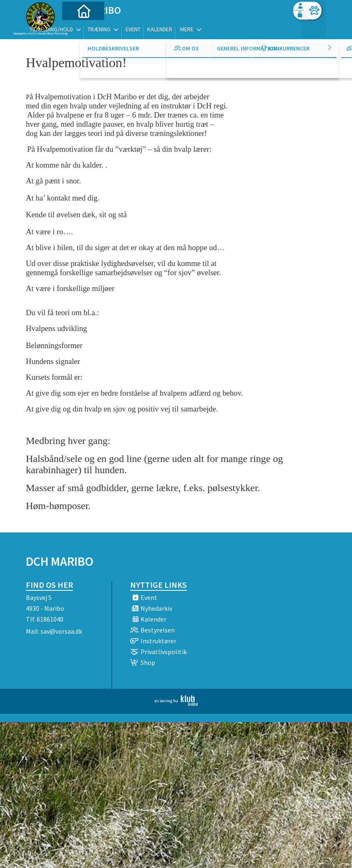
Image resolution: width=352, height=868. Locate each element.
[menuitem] (78, 28)
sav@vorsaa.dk (61, 631)
